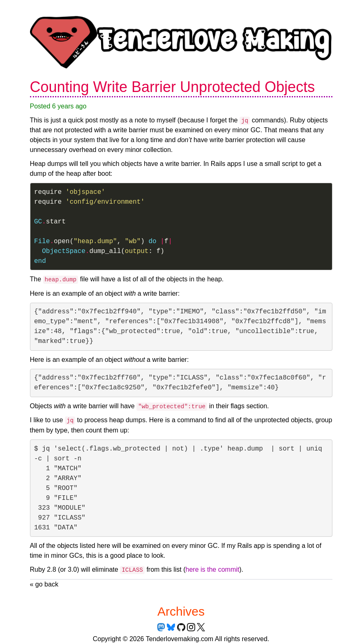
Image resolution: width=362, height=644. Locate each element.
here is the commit (213, 569)
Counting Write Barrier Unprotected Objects (173, 87)
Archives (181, 611)
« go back (44, 584)
